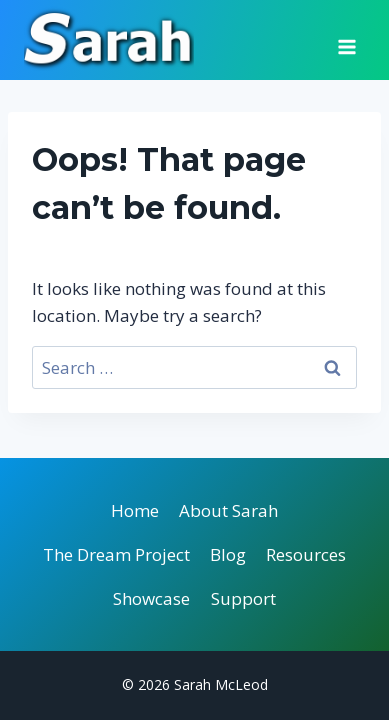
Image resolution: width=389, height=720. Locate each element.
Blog (228, 554)
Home (135, 510)
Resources (306, 554)
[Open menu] (346, 40)
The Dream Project (116, 554)
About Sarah (228, 510)
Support (243, 598)
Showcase (151, 598)
